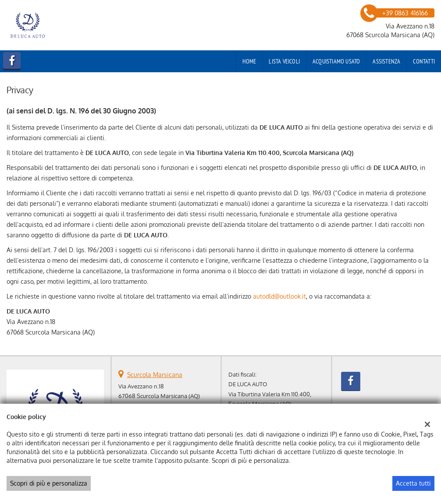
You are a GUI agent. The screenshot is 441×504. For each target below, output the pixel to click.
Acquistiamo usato (336, 61)
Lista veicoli (284, 61)
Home (249, 61)
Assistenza (386, 61)
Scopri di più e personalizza (49, 483)
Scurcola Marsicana (155, 375)
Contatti (424, 61)
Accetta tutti (413, 483)
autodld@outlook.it (279, 296)
